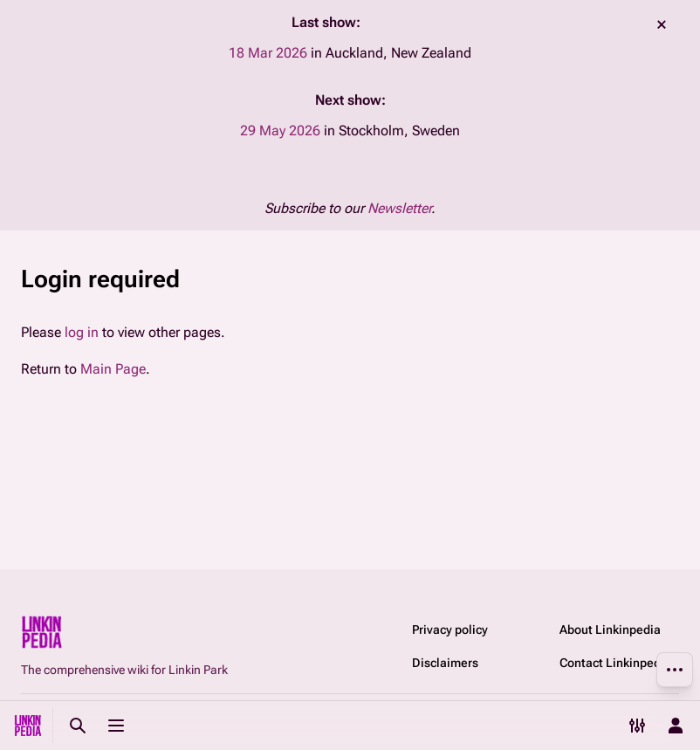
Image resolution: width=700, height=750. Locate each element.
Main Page (113, 369)
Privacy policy (450, 630)
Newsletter (399, 208)
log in (82, 332)
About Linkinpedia (610, 630)
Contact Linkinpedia (615, 663)
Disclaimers (445, 663)
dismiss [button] (662, 24)
